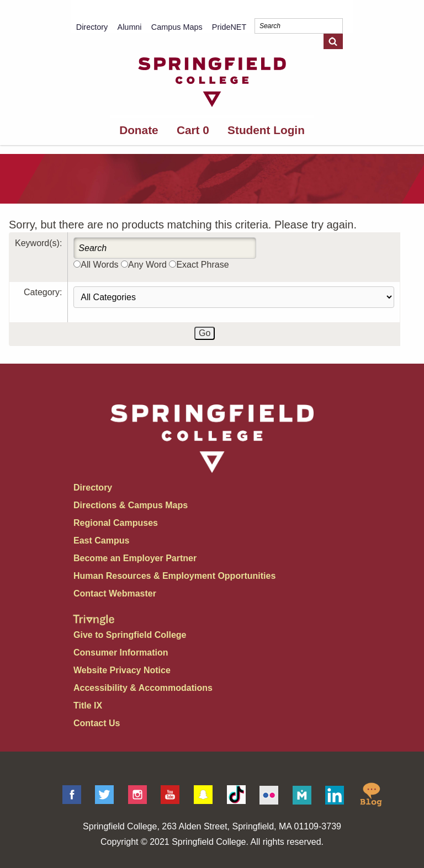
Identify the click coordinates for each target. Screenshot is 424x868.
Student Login (266, 130)
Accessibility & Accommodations (143, 688)
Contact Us (97, 723)
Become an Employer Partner (135, 558)
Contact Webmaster (115, 593)
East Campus (101, 540)
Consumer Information (121, 653)
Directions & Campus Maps (131, 505)
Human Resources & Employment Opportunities (174, 576)
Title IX (88, 705)
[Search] (299, 26)
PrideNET (229, 27)
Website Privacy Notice (122, 670)
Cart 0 (193, 130)
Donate (139, 130)
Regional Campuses (116, 523)
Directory (92, 27)
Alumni (130, 27)
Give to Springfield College (130, 635)
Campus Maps (177, 27)
